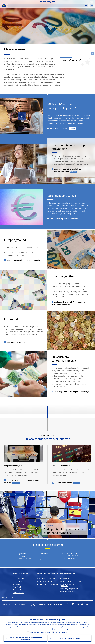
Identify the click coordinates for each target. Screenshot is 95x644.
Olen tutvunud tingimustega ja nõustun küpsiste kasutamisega (25, 638)
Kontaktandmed (18, 590)
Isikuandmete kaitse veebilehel (71, 581)
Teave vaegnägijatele (70, 558)
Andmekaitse (65, 578)
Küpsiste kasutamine (61, 632)
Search (86, 5)
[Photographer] (94, 43)
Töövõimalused (18, 581)
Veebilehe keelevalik (67, 591)
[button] (92, 2)
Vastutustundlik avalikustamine (47, 584)
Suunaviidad (17, 584)
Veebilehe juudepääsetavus (70, 589)
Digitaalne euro (23, 554)
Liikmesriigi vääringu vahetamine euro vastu (70, 554)
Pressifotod (17, 587)
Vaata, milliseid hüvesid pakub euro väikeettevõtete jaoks (67, 170)
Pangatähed (44, 554)
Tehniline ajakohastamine (45, 581)
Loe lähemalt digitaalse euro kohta (64, 219)
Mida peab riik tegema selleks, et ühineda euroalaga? (65, 530)
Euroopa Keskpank (19, 578)
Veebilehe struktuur (8, 597)
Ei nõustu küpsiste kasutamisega (70, 638)
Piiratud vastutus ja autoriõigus (47, 578)
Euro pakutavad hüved (59, 128)
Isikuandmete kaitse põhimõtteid (40, 632)
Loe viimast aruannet (63, 483)
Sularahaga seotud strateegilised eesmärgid (72, 392)
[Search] (47, 5)
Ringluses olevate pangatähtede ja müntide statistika (23, 481)
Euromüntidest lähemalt (16, 342)
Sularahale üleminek (47, 560)
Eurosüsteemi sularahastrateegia (24, 557)
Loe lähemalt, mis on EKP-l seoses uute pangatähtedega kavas (68, 303)
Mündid (43, 557)
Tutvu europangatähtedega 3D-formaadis (23, 260)
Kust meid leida (18, 593)
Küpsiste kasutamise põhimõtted (67, 585)
